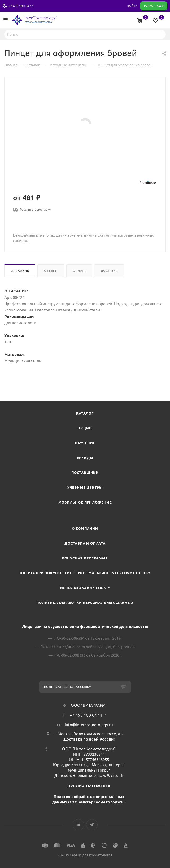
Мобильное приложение (85, 502)
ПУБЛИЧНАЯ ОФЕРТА (89, 786)
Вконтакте (78, 825)
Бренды (85, 458)
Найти (160, 34)
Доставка (109, 271)
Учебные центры (85, 487)
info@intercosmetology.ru (89, 725)
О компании (85, 528)
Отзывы (51, 271)
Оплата (79, 271)
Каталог (85, 413)
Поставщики (85, 473)
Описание (20, 271)
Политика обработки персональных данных (85, 603)
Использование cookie (85, 588)
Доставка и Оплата (85, 543)
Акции (85, 428)
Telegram (92, 825)
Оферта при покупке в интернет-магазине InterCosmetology (85, 573)
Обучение (85, 443)
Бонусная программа (85, 558)
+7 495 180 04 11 (21, 6)
